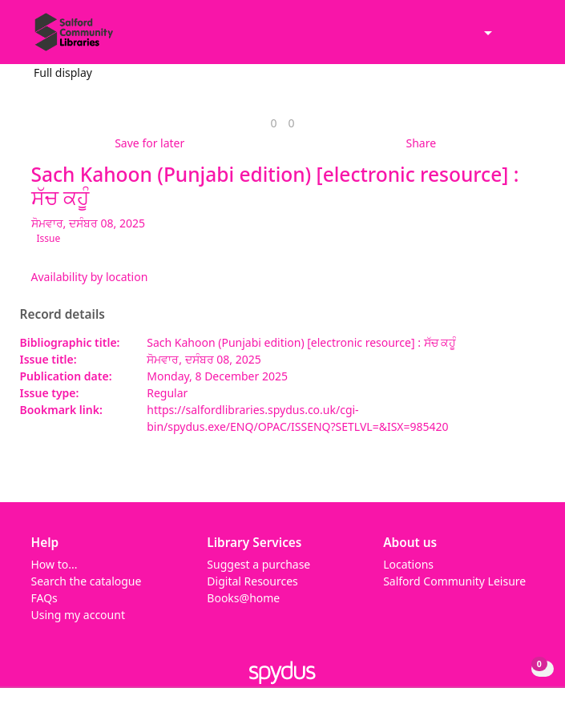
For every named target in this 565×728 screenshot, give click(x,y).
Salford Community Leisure (454, 581)
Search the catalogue (87, 581)
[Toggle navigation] (529, 39)
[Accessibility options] (486, 34)
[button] (509, 39)
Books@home (243, 598)
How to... (54, 564)
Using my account (78, 615)
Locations (408, 564)
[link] (273, 123)
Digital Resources (252, 581)
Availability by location (90, 277)
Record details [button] (63, 315)
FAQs (44, 598)
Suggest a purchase (258, 564)
